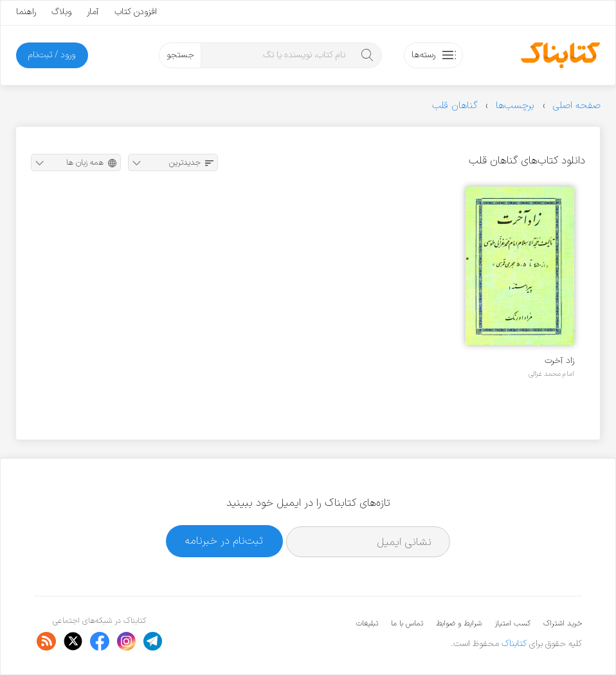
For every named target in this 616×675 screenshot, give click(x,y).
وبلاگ (61, 12)
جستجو (180, 55)
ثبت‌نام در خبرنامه (224, 541)
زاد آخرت (559, 361)
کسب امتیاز (512, 624)
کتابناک (514, 644)
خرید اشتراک (563, 624)
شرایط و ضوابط (459, 624)
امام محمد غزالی (551, 374)
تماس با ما (407, 624)
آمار (93, 12)
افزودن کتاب (136, 12)
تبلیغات (367, 624)
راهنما (26, 12)
